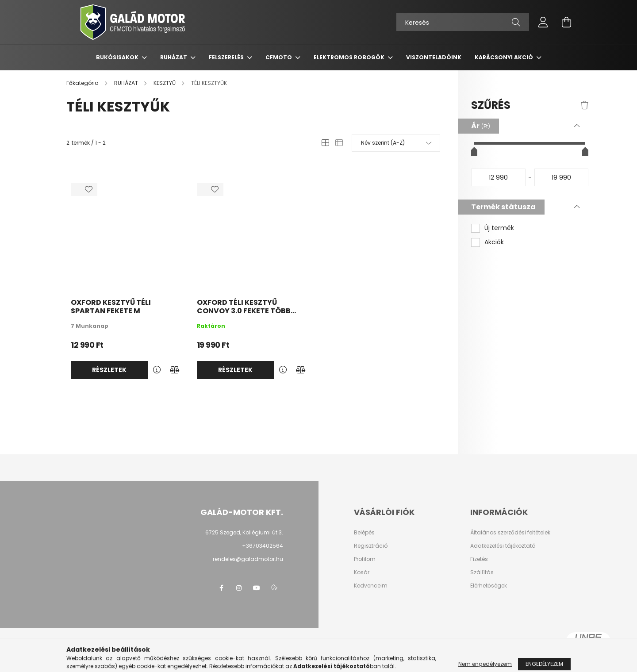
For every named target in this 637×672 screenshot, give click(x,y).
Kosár (362, 572)
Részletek (109, 370)
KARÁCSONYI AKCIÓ (505, 57)
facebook (221, 588)
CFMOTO (279, 57)
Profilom (365, 559)
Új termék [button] (499, 228)
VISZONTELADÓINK (434, 57)
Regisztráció (371, 546)
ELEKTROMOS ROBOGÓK (350, 57)
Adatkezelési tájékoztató (503, 546)
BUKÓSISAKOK (118, 57)
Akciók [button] (494, 242)
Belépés (364, 533)
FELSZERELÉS (227, 57)
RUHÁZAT (174, 57)
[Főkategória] (83, 83)
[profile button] (543, 22)
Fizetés (479, 559)
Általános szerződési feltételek (510, 533)
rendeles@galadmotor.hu (248, 559)
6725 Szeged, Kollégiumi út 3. (244, 532)
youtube (257, 588)
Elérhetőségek (489, 586)
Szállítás (482, 572)
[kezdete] (498, 177)
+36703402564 (263, 546)
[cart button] (566, 22)
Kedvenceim (371, 586)
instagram (239, 588)
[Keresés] (463, 22)
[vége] (562, 177)
